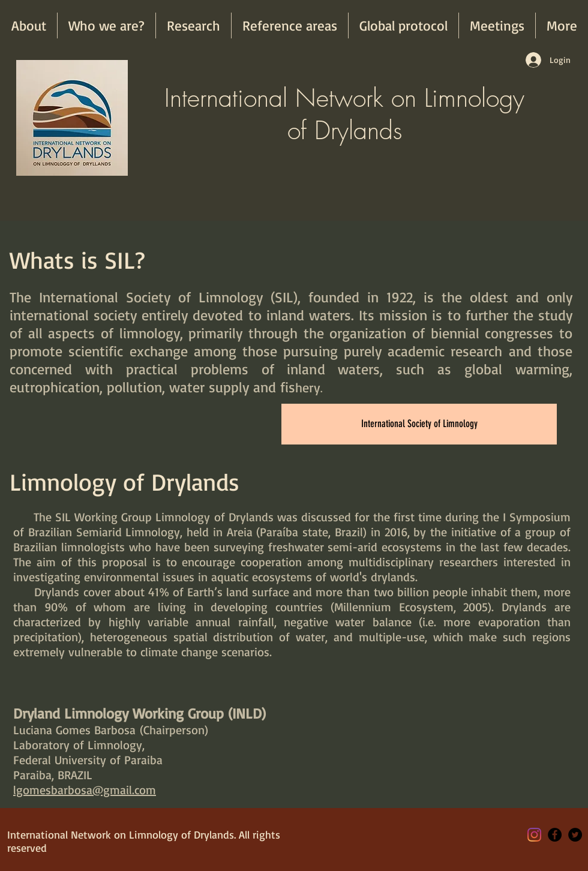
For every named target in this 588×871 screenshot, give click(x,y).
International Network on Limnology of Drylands (344, 114)
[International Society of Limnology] (419, 424)
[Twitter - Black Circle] (575, 835)
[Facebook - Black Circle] (555, 835)
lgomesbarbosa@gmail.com (85, 790)
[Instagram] (534, 835)
